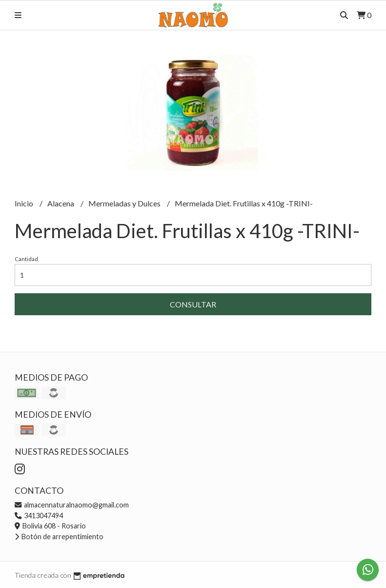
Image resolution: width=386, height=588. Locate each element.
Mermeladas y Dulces (125, 203)
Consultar (193, 304)
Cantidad (26, 259)
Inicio (25, 203)
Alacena (61, 203)
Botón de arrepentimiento (59, 537)
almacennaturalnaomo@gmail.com (72, 505)
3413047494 (39, 516)
